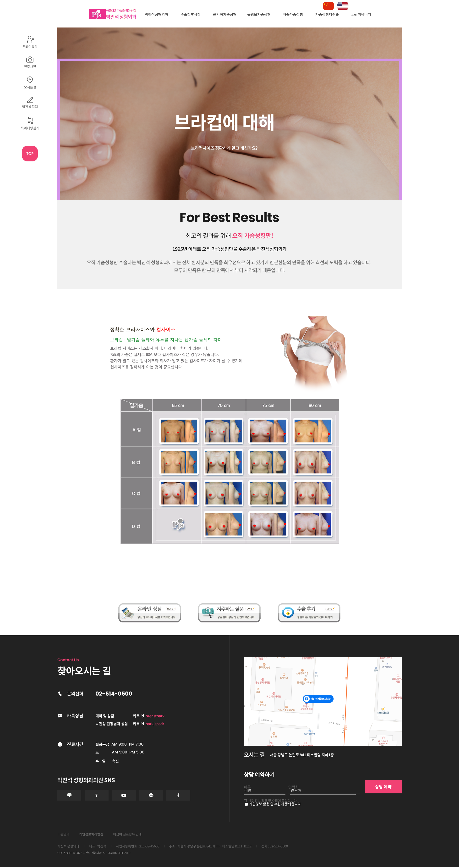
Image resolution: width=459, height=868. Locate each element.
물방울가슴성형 (259, 14)
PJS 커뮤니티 (361, 14)
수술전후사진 (191, 14)
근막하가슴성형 (225, 14)
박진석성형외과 (156, 14)
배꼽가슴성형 (293, 14)
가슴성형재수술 (327, 14)
